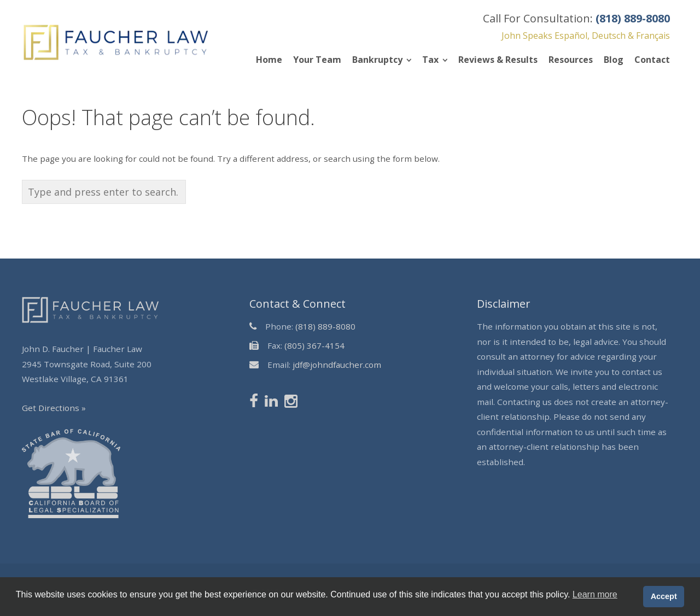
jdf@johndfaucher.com (337, 365)
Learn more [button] (595, 594)
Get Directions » (54, 408)
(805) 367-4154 (314, 345)
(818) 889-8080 (325, 326)
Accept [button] (664, 596)
